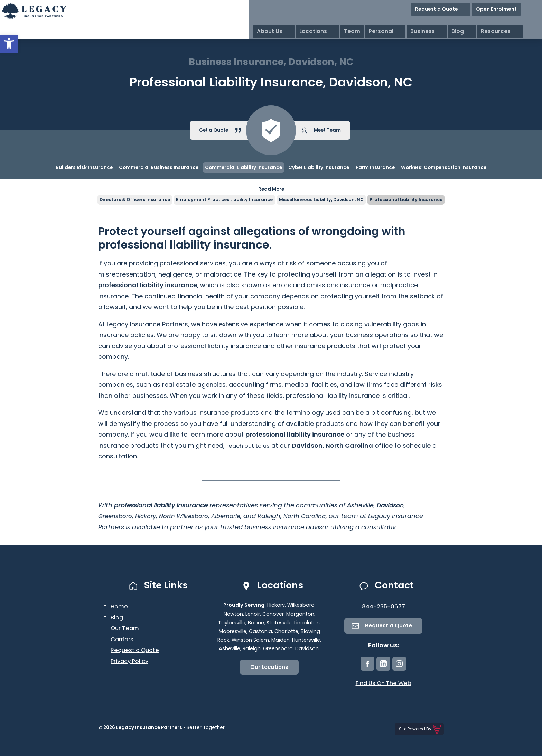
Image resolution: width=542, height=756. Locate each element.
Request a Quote (468, 7)
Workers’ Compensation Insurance (444, 167)
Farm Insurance (375, 167)
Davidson (391, 506)
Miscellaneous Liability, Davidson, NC (324, 200)
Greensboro (117, 517)
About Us (340, 21)
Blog (494, 21)
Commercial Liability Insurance (244, 167)
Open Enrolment (517, 7)
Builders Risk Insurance (84, 167)
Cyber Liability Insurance (319, 167)
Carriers (123, 640)
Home (120, 607)
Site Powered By (420, 730)
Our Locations (269, 668)
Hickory (149, 517)
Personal (434, 21)
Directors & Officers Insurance (127, 200)
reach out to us (250, 446)
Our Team (126, 629)
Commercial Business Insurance (159, 167)
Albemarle (236, 517)
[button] (9, 44)
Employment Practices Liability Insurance (221, 200)
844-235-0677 (384, 607)
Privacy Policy (131, 661)
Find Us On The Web (384, 685)
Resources (524, 21)
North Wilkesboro (190, 517)
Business (468, 21)
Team (406, 21)
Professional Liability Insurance (414, 200)
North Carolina (318, 517)
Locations (375, 21)
